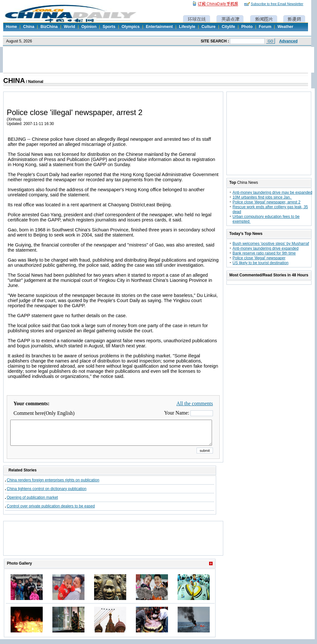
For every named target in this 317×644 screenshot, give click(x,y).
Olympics (130, 27)
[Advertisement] (113, 546)
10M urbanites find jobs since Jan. (262, 197)
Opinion (89, 27)
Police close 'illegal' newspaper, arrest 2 (266, 202)
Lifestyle (187, 27)
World (70, 27)
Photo (247, 27)
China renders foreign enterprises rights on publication (53, 485)
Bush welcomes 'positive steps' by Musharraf (271, 244)
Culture (208, 27)
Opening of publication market (32, 502)
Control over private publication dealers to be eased (51, 511)
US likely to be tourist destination (260, 263)
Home (11, 27)
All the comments (195, 403)
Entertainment (159, 27)
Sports (109, 27)
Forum (265, 27)
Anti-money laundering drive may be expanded (272, 192)
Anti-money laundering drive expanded (265, 248)
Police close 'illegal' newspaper (259, 258)
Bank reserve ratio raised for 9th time (264, 253)
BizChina (49, 27)
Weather (285, 27)
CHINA (14, 81)
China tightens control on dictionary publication (47, 494)
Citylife (228, 27)
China (29, 27)
